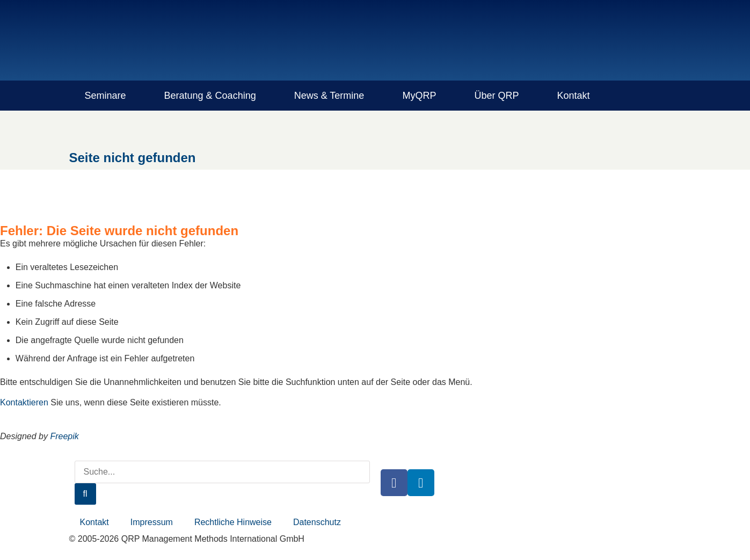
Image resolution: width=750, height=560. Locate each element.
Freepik (64, 436)
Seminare (105, 96)
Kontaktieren (24, 402)
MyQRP (419, 96)
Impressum (152, 522)
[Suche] (85, 494)
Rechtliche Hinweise (233, 522)
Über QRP (496, 96)
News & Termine (329, 96)
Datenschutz (317, 522)
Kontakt (573, 96)
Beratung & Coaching (210, 96)
